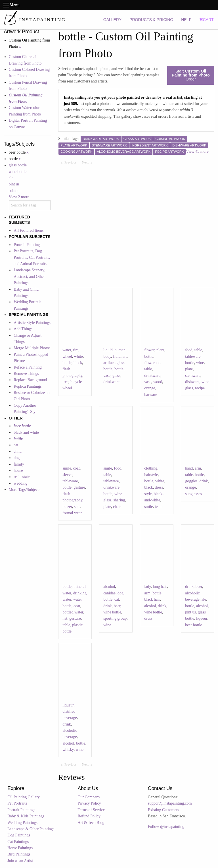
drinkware (111, 382)
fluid (117, 356)
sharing (119, 500)
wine (200, 363)
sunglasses (193, 494)
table (148, 369)
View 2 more (19, 197)
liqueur (202, 618)
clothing (151, 468)
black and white (26, 432)
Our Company (89, 797)
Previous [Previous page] (72, 162)
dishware (192, 382)
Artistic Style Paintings (32, 323)
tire (76, 350)
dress (159, 487)
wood (158, 382)
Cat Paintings (18, 842)
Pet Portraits (17, 803)
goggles (191, 481)
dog (17, 458)
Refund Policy (89, 816)
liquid (108, 350)
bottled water (73, 612)
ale (11, 178)
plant (160, 350)
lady (147, 587)
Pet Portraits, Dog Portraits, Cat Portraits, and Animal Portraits (32, 257)
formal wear (72, 513)
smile (67, 468)
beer (117, 606)
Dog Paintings (19, 835)
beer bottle (193, 625)
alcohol (109, 587)
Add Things (23, 329)
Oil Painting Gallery (24, 797)
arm (198, 468)
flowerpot (152, 363)
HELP (186, 20)
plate (189, 369)
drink (204, 481)
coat (76, 468)
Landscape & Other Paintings (31, 829)
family (19, 464)
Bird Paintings (19, 854)
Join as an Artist (20, 861)
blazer (67, 507)
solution (15, 191)
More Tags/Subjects (25, 490)
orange (150, 388)
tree (65, 382)
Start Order (191, 75)
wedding (20, 483)
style (148, 494)
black (78, 363)
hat (65, 618)
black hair (152, 599)
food (189, 350)
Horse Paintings (20, 848)
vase (107, 376)
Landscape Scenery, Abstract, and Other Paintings (29, 276)
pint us (14, 184)
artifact (109, 363)
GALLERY (112, 20)
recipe (200, 388)
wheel (67, 356)
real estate (22, 477)
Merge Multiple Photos (32, 348)
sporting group (115, 618)
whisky (68, 750)
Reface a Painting (28, 367)
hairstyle (151, 475)
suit (77, 507)
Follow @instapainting (166, 827)
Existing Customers (163, 810)
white (78, 356)
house (18, 471)
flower (149, 350)
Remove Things (26, 374)
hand (189, 468)
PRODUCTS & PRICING (151, 20)
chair (117, 507)
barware (151, 395)
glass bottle (18, 165)
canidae (109, 593)
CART (207, 20)
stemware (193, 376)
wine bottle (18, 172)
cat (16, 445)
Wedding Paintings (22, 823)
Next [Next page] (88, 162)
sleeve (67, 475)
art (125, 356)
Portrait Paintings (28, 245)
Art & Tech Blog (91, 823)
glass (116, 376)
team (159, 507)
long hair (160, 587)
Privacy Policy (89, 803)
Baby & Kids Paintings (26, 816)
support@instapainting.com (170, 803)
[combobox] (30, 205)
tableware (193, 356)
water (67, 350)
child (18, 451)
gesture (79, 487)
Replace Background (30, 380)
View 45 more (197, 151)
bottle (67, 363)
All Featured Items (29, 231)
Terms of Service (91, 810)
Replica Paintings (28, 386)
